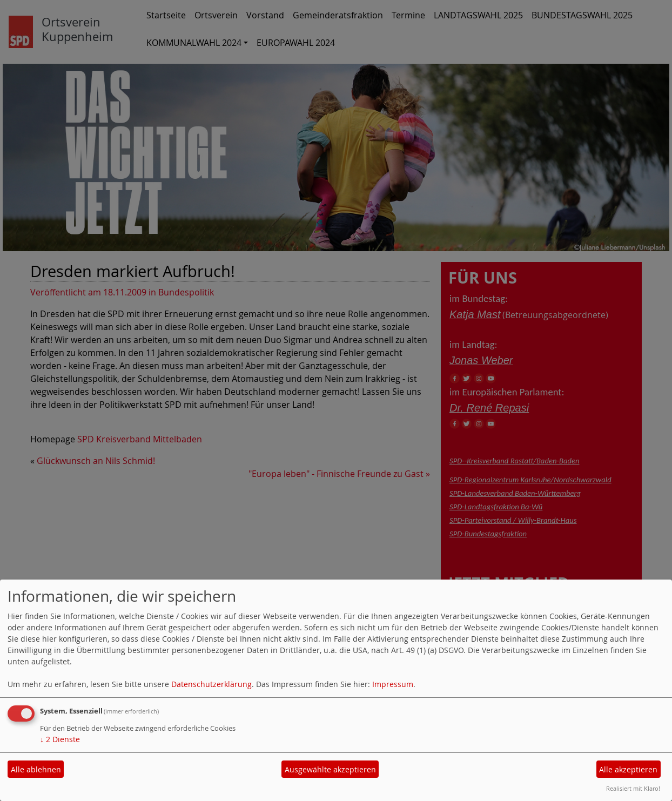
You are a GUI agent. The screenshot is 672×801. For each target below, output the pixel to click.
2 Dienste (60, 739)
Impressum (393, 684)
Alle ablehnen (36, 769)
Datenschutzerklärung (211, 684)
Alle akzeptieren (628, 769)
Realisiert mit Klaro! (633, 788)
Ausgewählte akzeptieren (330, 769)
